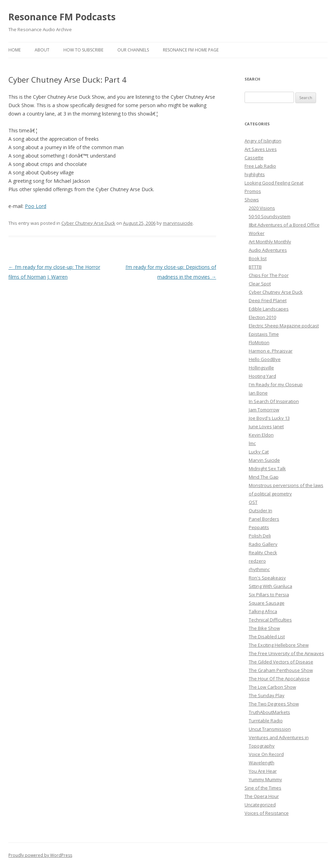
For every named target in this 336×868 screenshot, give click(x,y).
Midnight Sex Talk (267, 468)
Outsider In (260, 511)
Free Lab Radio (260, 166)
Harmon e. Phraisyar (271, 351)
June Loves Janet (266, 426)
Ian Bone (258, 393)
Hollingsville (261, 368)
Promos (253, 191)
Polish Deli (260, 536)
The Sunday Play (267, 695)
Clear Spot (260, 284)
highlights (255, 174)
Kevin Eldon (261, 435)
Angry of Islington (263, 141)
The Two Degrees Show (274, 704)
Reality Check (263, 553)
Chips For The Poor (269, 275)
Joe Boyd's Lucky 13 (269, 418)
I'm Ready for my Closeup (276, 384)
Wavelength (262, 763)
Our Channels (133, 50)
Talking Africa (263, 611)
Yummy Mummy (265, 779)
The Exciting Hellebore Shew (279, 645)
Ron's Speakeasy (267, 578)
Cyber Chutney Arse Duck (88, 223)
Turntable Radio (266, 721)
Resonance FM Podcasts (62, 17)
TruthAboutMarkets (269, 712)
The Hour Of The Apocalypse (279, 679)
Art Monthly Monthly (270, 242)
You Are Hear (263, 771)
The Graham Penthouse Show (281, 670)
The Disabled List (267, 637)
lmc (252, 443)
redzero (257, 561)
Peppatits (259, 527)
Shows (252, 200)
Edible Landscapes (269, 309)
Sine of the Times (263, 788)
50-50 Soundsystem (270, 216)
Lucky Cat (259, 452)
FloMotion (259, 342)
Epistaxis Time (264, 334)
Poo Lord (36, 206)
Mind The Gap (264, 477)
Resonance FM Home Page (191, 50)
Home (15, 50)
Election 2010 (262, 317)
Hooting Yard (262, 376)
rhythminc (259, 569)
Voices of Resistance (267, 813)
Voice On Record (266, 754)
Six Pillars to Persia (269, 595)
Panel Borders (264, 519)
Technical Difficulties (270, 620)
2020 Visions (262, 208)
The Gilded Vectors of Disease (281, 662)
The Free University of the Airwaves (286, 653)
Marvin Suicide (264, 460)
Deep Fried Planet (268, 300)
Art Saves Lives (261, 149)
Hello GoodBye (265, 359)
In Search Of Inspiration (274, 401)
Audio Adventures (268, 250)
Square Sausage (267, 603)
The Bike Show (264, 628)
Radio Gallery (263, 544)
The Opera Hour (262, 796)
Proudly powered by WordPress (40, 855)
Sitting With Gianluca (270, 586)
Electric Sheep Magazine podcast (284, 326)
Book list (258, 258)
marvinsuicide (178, 223)
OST (253, 502)
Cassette (254, 158)
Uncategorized (260, 805)
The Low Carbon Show (272, 687)
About (42, 50)
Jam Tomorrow (264, 410)
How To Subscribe (83, 50)
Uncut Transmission (270, 729)
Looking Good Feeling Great (274, 183)
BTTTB (255, 267)
